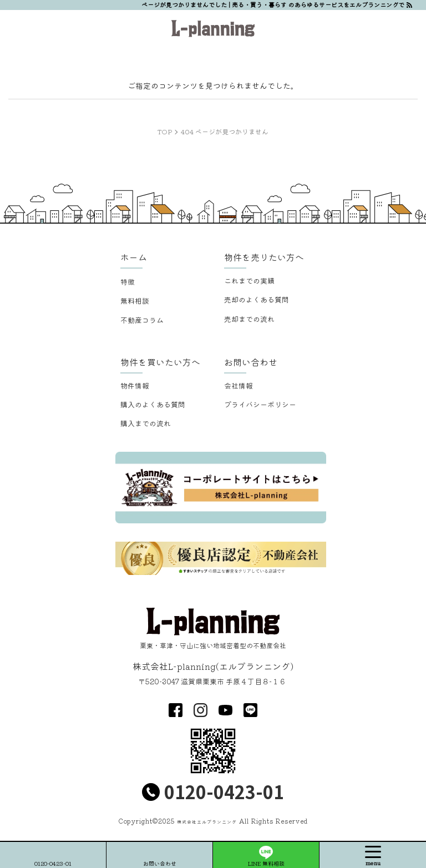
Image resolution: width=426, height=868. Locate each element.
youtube (225, 710)
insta (201, 710)
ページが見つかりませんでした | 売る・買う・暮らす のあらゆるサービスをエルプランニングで (273, 4)
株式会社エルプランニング (207, 822)
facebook (176, 710)
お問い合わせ (160, 863)
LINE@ (250, 710)
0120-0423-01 (224, 791)
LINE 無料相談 (266, 863)
